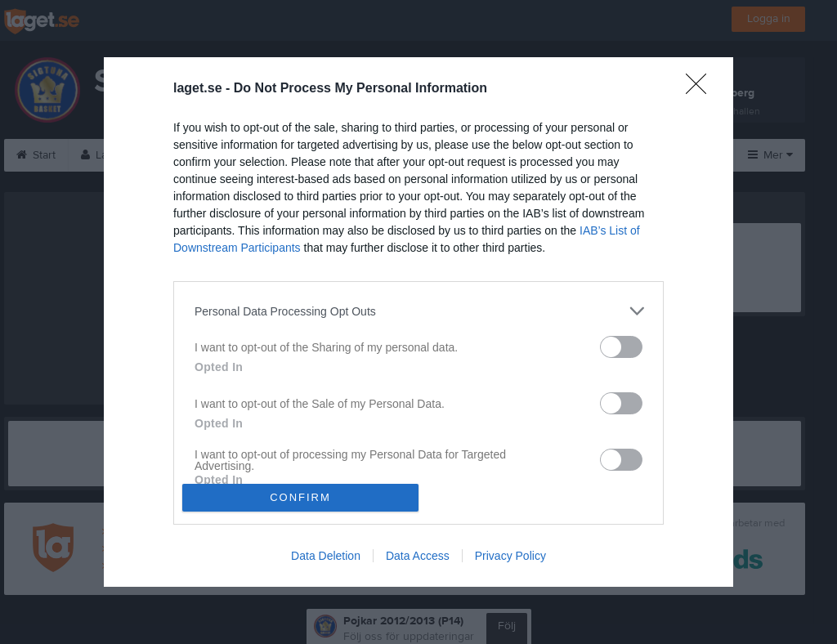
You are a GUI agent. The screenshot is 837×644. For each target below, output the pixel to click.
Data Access (418, 556)
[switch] (621, 347)
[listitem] (418, 311)
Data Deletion (326, 556)
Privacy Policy (510, 556)
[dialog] (418, 322)
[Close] (701, 89)
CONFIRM (300, 497)
